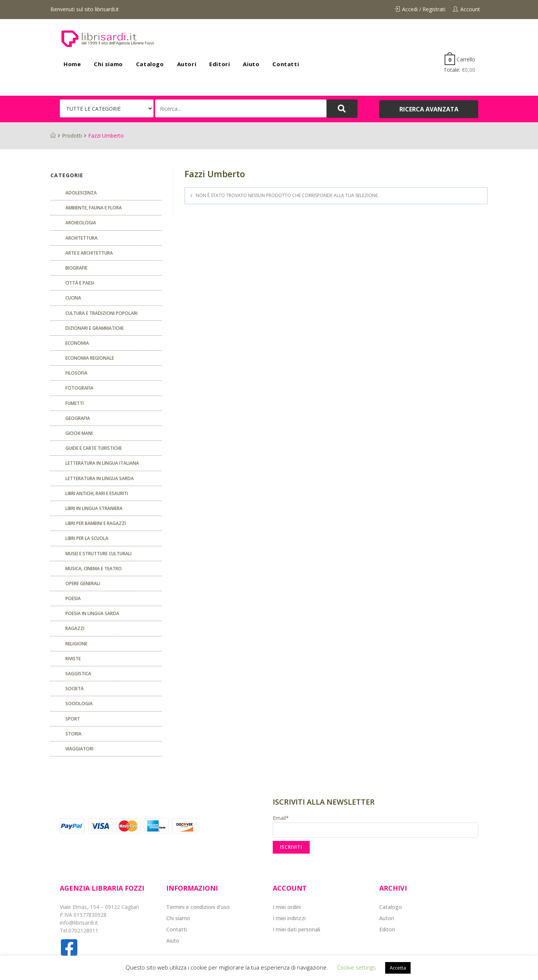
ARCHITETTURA (81, 238)
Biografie (76, 268)
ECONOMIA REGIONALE (90, 358)
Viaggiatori (79, 749)
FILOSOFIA (76, 373)
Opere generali (83, 583)
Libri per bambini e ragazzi (96, 523)
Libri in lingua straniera (94, 508)
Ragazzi (75, 628)
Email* (375, 826)
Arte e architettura (89, 253)
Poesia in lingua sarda (92, 613)
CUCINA (73, 298)
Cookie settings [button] (356, 967)
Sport (73, 719)
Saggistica (78, 674)
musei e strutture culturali (98, 554)
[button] (429, 109)
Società (75, 689)
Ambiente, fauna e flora (94, 208)
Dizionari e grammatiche (95, 328)
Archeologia (81, 223)
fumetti (75, 403)
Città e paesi (80, 283)
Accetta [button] (398, 968)
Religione (76, 644)
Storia (73, 734)
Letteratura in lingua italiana (102, 463)
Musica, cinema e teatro (94, 569)
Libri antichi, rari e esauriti (97, 493)
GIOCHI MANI (79, 433)
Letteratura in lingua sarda (100, 478)
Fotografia (79, 388)
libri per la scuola (87, 538)
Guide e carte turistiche (94, 448)
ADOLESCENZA (81, 193)
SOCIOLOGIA (79, 703)
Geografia (78, 418)
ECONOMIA (77, 343)
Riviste (73, 659)
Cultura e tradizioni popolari (101, 313)
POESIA (73, 598)
